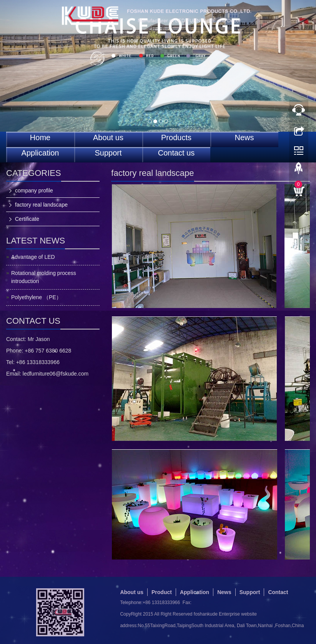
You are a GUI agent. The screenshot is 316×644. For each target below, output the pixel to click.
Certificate (27, 219)
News (244, 138)
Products (176, 138)
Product (162, 592)
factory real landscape (41, 205)
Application (40, 153)
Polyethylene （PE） (36, 297)
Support (108, 153)
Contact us (176, 153)
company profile (34, 190)
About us (108, 138)
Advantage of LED (33, 257)
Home (40, 138)
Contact (278, 592)
